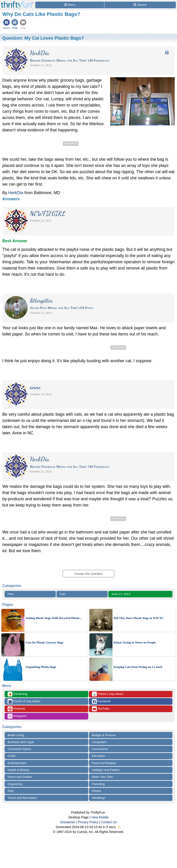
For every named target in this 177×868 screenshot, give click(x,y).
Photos (97, 791)
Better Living (16, 735)
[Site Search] (140, 5)
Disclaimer (68, 822)
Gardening (17, 694)
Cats (63, 594)
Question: (43, 38)
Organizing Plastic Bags (41, 667)
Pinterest (16, 709)
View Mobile (100, 817)
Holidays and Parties (106, 770)
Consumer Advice (19, 749)
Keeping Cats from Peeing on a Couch (138, 667)
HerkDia (16, 193)
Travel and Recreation (22, 798)
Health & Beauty (18, 770)
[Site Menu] (70, 5)
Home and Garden (20, 777)
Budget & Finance (104, 735)
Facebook (101, 701)
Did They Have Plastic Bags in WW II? (139, 618)
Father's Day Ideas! (108, 694)
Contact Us (109, 822)
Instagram (17, 716)
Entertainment (17, 763)
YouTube (101, 709)
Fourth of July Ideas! (24, 701)
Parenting (98, 784)
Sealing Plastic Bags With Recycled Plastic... (54, 618)
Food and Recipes (104, 763)
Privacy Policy (88, 822)
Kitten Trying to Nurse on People (135, 642)
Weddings (99, 798)
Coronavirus (100, 749)
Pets (11, 594)
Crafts (12, 756)
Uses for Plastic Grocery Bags (44, 642)
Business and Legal (21, 742)
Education (99, 756)
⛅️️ (119, 827)
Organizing (15, 784)
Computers (99, 742)
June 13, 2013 (121, 594)
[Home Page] (17, 3)
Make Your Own (103, 777)
